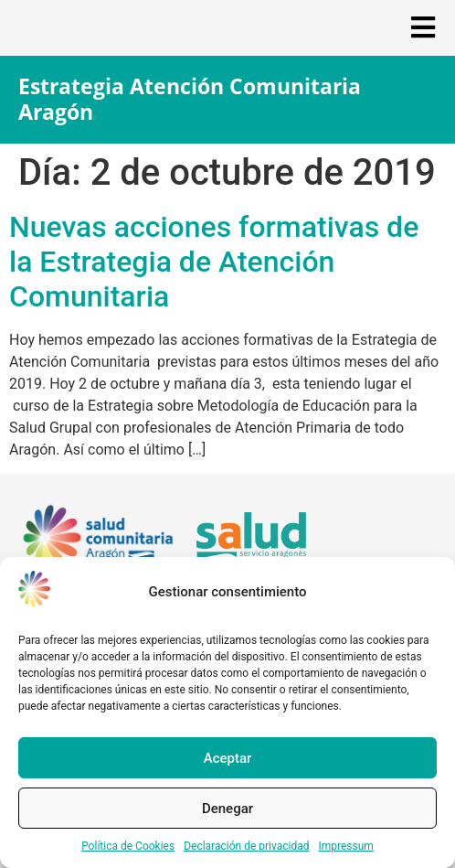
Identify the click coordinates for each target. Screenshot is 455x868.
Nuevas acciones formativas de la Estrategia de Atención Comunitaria (214, 262)
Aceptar (228, 758)
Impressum (345, 846)
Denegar (227, 809)
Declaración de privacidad (246, 846)
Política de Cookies (128, 846)
